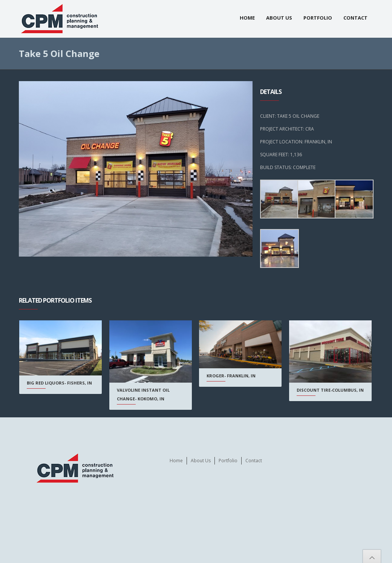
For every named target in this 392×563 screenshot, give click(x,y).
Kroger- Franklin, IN (231, 376)
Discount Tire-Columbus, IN (329, 390)
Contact (355, 18)
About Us (279, 18)
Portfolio (318, 18)
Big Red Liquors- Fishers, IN (59, 383)
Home (247, 18)
